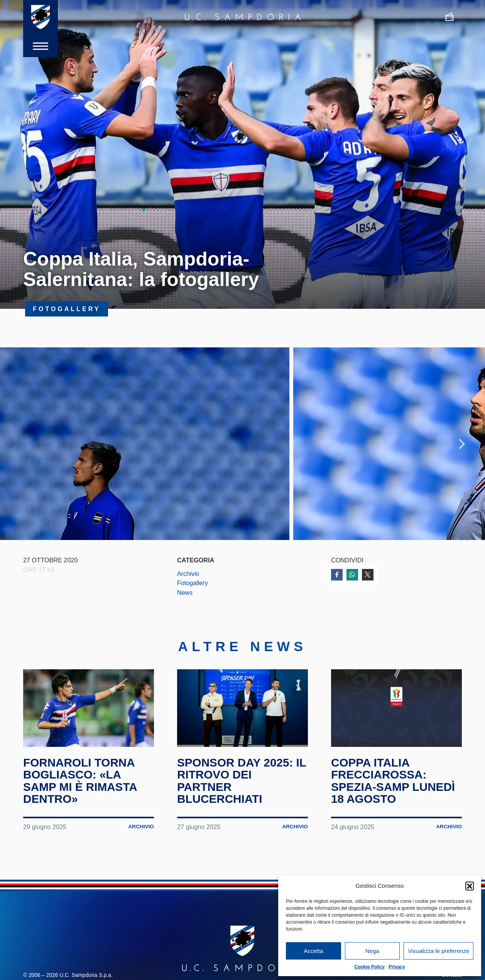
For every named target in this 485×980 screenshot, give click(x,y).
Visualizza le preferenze (439, 951)
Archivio (188, 575)
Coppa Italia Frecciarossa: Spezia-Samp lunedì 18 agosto (394, 785)
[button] (470, 886)
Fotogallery (193, 585)
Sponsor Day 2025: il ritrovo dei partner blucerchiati (242, 785)
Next (462, 445)
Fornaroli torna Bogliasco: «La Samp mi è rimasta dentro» (81, 785)
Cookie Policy (369, 967)
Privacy (397, 967)
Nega (372, 951)
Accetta (313, 951)
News (185, 594)
